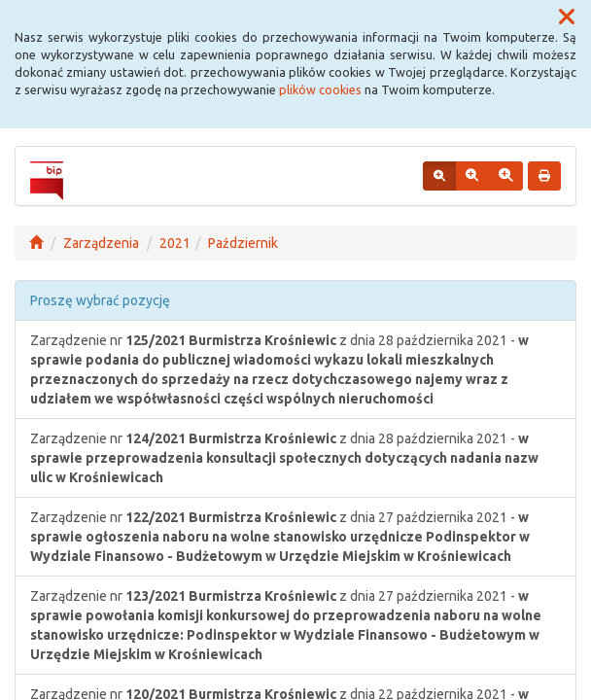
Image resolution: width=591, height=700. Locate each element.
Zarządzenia (101, 243)
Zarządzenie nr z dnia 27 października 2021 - (280, 537)
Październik (243, 243)
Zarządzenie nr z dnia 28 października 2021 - (279, 369)
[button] (567, 17)
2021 (175, 243)
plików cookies (320, 89)
